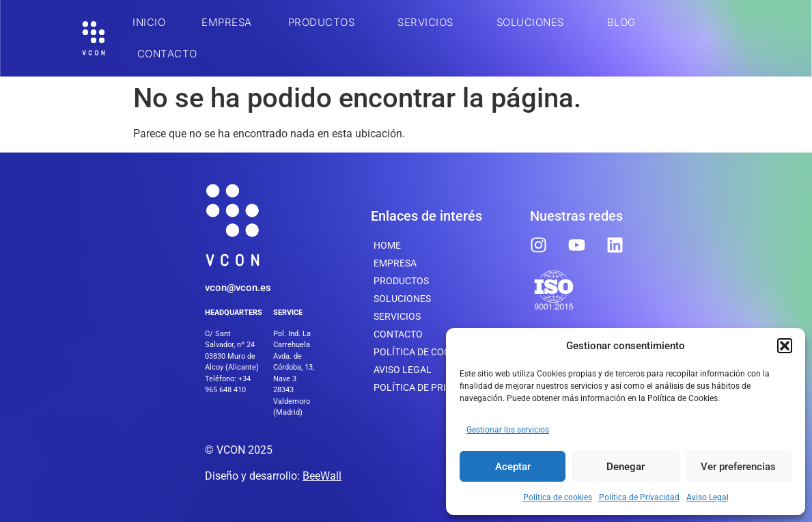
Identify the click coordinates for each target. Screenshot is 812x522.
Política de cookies (558, 497)
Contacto (167, 54)
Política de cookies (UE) (432, 352)
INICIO (149, 22)
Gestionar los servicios (508, 430)
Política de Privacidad (639, 497)
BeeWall (322, 476)
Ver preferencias (738, 467)
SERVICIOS (429, 23)
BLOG (621, 22)
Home (387, 245)
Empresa (227, 22)
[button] (785, 346)
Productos (325, 23)
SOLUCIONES (534, 23)
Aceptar (513, 467)
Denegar (626, 467)
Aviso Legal (708, 497)
